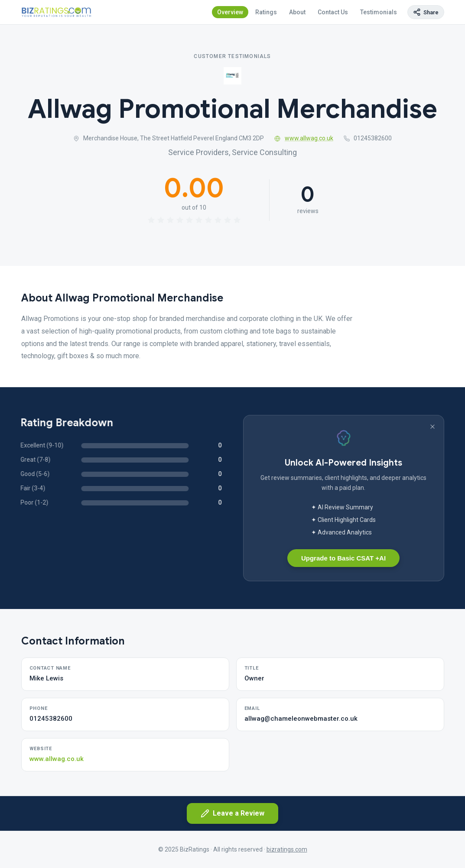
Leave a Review (232, 813)
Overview (230, 12)
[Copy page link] (426, 12)
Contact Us (333, 12)
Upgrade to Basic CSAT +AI (343, 558)
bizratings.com (287, 849)
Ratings (266, 12)
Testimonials (379, 12)
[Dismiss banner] (432, 427)
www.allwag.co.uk (304, 138)
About (297, 12)
